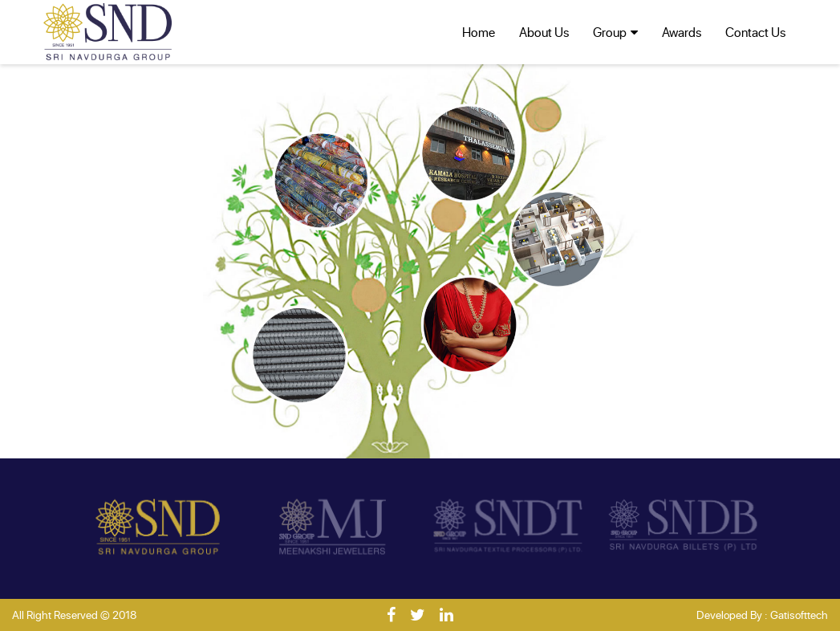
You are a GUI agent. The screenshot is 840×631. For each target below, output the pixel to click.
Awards (682, 32)
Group (610, 32)
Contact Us (755, 32)
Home (479, 32)
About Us (544, 32)
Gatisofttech (799, 615)
